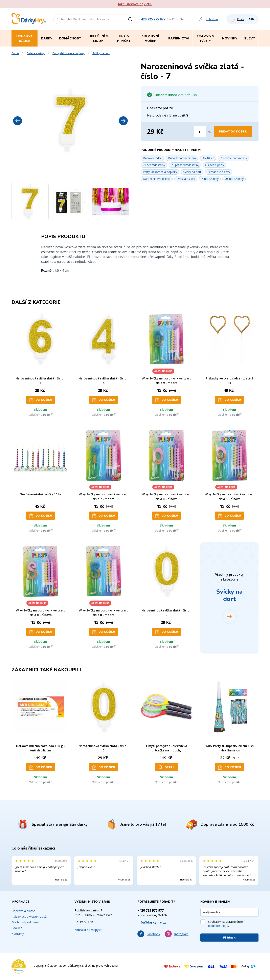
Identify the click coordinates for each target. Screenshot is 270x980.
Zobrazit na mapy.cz (88, 930)
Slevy (250, 38)
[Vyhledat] (131, 19)
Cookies (17, 928)
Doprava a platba (23, 911)
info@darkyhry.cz (152, 922)
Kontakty (18, 933)
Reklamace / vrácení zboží (29, 916)
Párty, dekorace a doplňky (69, 53)
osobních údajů (218, 926)
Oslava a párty (36, 53)
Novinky (230, 38)
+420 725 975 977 (152, 19)
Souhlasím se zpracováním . (226, 924)
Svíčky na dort (101, 53)
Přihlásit (229, 938)
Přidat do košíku (233, 132)
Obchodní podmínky (25, 922)
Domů (15, 53)
